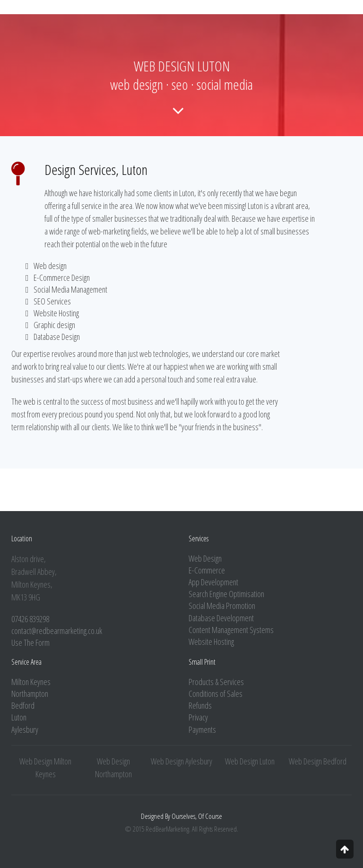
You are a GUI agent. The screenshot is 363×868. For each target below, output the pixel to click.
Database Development (221, 618)
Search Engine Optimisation (226, 594)
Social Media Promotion (222, 606)
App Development (213, 582)
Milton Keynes (31, 682)
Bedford (23, 705)
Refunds (200, 705)
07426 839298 (30, 619)
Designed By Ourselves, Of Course (181, 816)
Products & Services (216, 682)
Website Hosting (211, 642)
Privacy (198, 717)
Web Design (205, 558)
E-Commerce (207, 570)
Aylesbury (25, 729)
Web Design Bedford (318, 761)
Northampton (30, 694)
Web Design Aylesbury (181, 761)
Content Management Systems (231, 630)
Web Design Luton (250, 761)
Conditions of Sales (216, 694)
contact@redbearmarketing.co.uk (57, 631)
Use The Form (30, 642)
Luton (19, 717)
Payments (202, 729)
